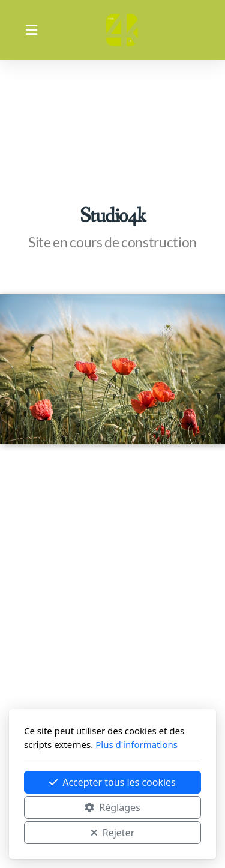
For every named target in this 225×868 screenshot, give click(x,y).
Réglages (112, 807)
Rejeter (113, 833)
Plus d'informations (136, 744)
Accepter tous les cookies (112, 782)
